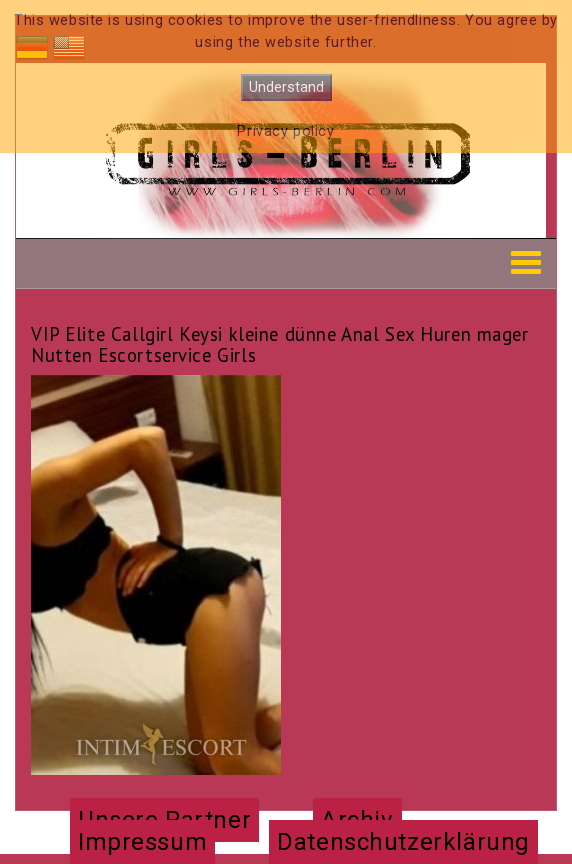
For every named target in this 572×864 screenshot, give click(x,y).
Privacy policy (285, 131)
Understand (286, 87)
